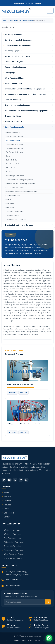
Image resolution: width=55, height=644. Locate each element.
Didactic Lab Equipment (14, 542)
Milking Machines (13, 140)
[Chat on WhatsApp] (49, 638)
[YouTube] (21, 480)
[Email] (25, 602)
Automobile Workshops (13, 546)
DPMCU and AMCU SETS (15, 211)
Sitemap (46, 640)
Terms (38, 640)
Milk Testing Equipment (15, 136)
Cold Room (10, 207)
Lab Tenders (9, 513)
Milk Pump (10, 172)
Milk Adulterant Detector (15, 144)
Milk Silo (9, 199)
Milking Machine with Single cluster (20, 384)
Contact (7, 517)
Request (7, 505)
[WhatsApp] (26, 480)
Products (8, 501)
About (8, 640)
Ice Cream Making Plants (15, 188)
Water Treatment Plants (13, 554)
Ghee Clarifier (11, 168)
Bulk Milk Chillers (12, 160)
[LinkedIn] (9, 480)
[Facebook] (4, 480)
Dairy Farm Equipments (26, 21)
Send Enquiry (35, 3)
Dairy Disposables (13, 215)
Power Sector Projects (13, 558)
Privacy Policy (27, 640)
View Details (12, 393)
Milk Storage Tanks (13, 164)
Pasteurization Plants (14, 195)
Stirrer (8, 156)
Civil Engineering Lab (12, 538)
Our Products (13, 21)
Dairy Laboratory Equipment (16, 219)
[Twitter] (15, 480)
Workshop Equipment (12, 534)
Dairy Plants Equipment (15, 148)
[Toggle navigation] (50, 11)
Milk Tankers (11, 203)
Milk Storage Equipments (15, 176)
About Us (8, 497)
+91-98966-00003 (13, 579)
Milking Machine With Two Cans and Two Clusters (26, 424)
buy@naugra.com (13, 585)
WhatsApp (19, 3)
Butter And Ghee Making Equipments (20, 180)
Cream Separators (13, 132)
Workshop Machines (12, 530)
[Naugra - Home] (16, 11)
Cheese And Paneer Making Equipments (21, 184)
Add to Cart (24, 393)
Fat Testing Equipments (15, 152)
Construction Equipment (14, 550)
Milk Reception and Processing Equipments (22, 191)
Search (7, 509)
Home (5, 21)
